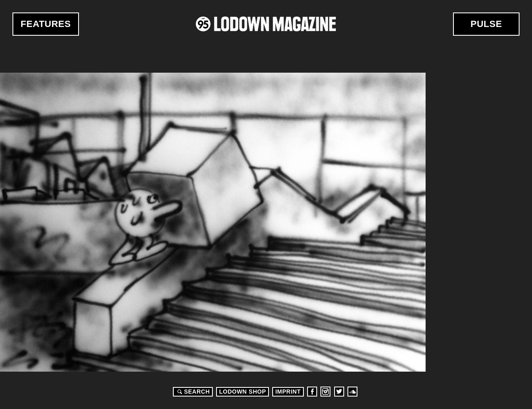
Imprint (288, 392)
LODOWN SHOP (243, 392)
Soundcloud (352, 392)
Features (46, 24)
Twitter (339, 392)
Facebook (312, 392)
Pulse (486, 24)
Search (192, 392)
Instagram (325, 392)
